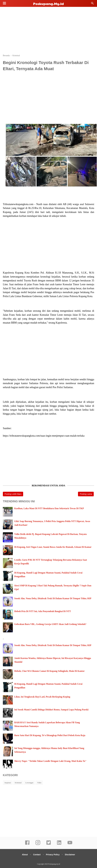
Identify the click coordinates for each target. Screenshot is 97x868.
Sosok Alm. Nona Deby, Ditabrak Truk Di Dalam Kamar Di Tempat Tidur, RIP (53, 598)
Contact (37, 855)
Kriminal (18, 783)
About (25, 855)
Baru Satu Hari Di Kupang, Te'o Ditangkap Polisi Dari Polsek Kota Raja (50, 735)
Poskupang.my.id (48, 4)
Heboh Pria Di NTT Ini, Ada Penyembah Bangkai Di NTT (43, 611)
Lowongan (29, 783)
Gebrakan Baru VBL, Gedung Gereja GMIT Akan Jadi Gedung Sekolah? (50, 624)
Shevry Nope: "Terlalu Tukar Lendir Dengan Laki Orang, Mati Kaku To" (50, 761)
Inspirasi (8, 783)
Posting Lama (86, 494)
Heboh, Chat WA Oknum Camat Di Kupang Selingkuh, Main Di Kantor (49, 671)
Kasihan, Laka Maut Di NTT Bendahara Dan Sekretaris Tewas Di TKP (49, 508)
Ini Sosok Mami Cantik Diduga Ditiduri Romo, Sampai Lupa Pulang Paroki (51, 710)
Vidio (39, 783)
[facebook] (27, 845)
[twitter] (49, 845)
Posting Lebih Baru (13, 494)
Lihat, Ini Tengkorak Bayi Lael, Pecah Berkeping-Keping (42, 697)
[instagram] (38, 845)
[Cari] (92, 4)
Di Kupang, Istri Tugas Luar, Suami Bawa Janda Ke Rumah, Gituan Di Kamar (53, 547)
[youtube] (70, 845)
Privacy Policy (53, 855)
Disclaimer (70, 855)
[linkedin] (59, 845)
